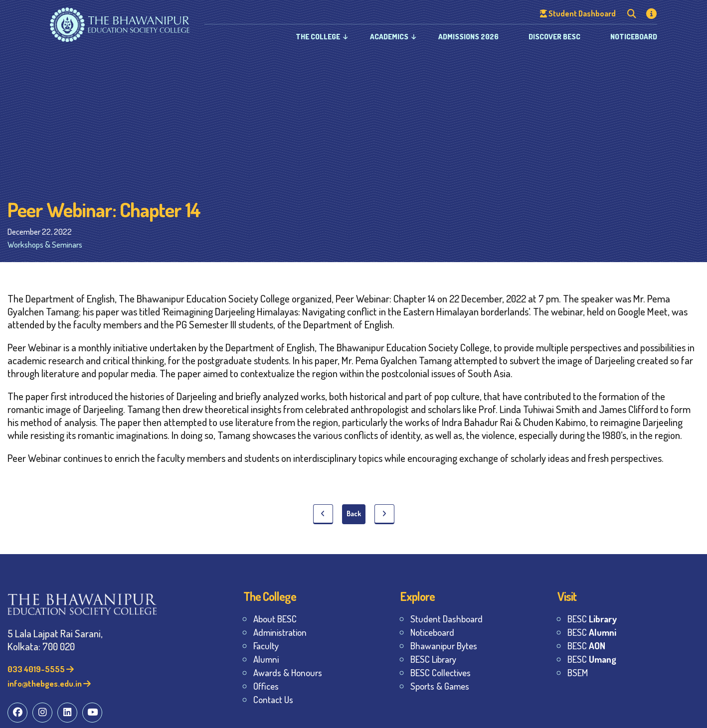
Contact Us (273, 699)
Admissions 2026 (468, 37)
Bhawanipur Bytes (444, 646)
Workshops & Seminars (45, 244)
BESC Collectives (441, 672)
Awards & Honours (288, 672)
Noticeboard (634, 37)
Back (354, 513)
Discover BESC (554, 37)
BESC (592, 619)
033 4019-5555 (41, 669)
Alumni (266, 659)
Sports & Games (440, 686)
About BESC (275, 619)
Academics (389, 37)
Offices (266, 686)
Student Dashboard (446, 619)
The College (318, 37)
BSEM (578, 672)
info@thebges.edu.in (49, 683)
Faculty (266, 646)
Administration (280, 632)
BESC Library (433, 659)
